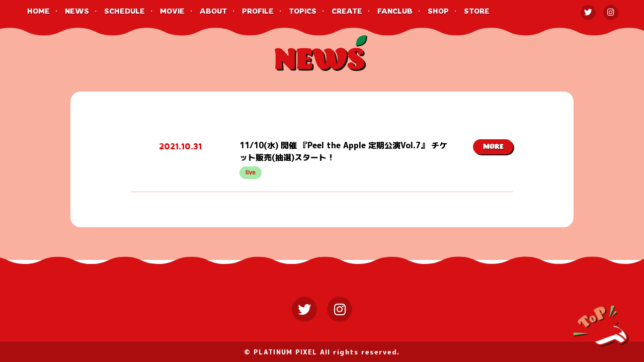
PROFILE (258, 11)
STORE (477, 11)
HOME (38, 11)
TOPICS (303, 11)
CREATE (347, 11)
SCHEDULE (125, 11)
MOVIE (172, 11)
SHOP (438, 11)
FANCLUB (395, 11)
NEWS (77, 11)
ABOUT (213, 11)
